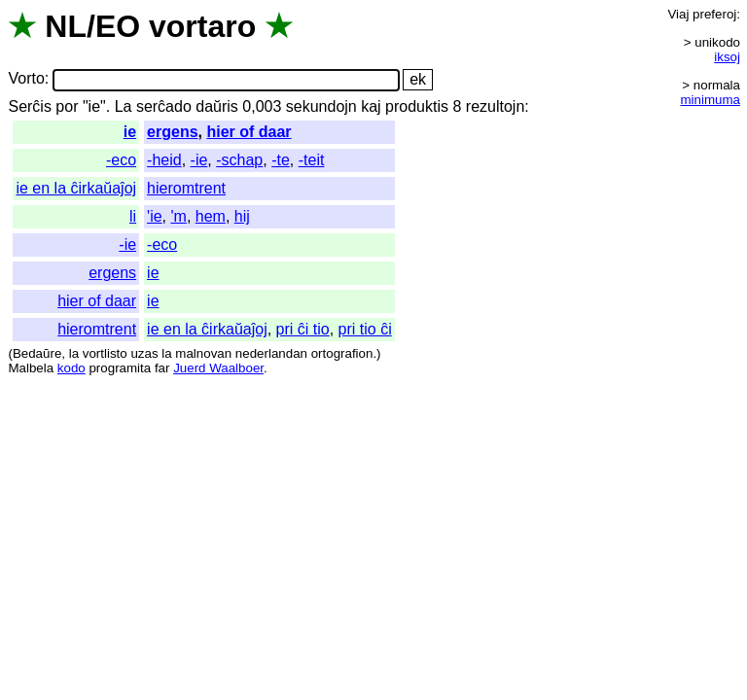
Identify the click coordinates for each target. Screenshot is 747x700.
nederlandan (271, 353)
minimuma (711, 100)
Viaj (678, 14)
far (162, 368)
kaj (371, 106)
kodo (71, 368)
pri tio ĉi (365, 329)
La (124, 106)
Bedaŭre (37, 353)
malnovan (203, 353)
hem (211, 216)
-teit (312, 160)
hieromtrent (186, 188)
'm (178, 216)
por (67, 106)
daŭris (217, 106)
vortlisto (105, 353)
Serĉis (29, 106)
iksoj (727, 57)
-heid (164, 160)
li (133, 216)
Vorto (26, 79)
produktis (417, 106)
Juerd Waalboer (218, 368)
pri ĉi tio (303, 329)
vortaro (202, 26)
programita (120, 368)
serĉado (164, 106)
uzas (144, 353)
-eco (121, 160)
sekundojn (321, 106)
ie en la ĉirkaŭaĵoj (76, 188)
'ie (155, 216)
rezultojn (495, 106)
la (74, 353)
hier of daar (249, 132)
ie (130, 132)
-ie (199, 160)
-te (281, 160)
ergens (172, 132)
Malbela (31, 368)
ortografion (342, 353)
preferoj (714, 14)
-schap (239, 160)
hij (242, 216)
